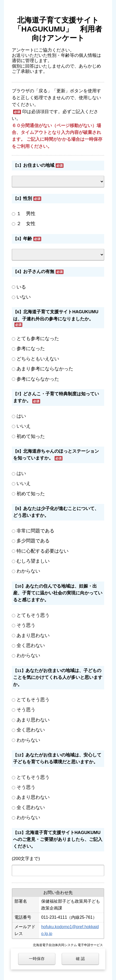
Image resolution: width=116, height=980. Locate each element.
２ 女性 (26, 224)
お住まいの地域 (39, 165)
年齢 (28, 239)
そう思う (26, 625)
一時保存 (37, 959)
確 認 (80, 959)
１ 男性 (26, 214)
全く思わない (31, 645)
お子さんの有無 (39, 272)
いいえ (24, 426)
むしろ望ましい (33, 561)
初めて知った (31, 436)
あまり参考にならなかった (45, 369)
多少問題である (33, 541)
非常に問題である (35, 531)
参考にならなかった (38, 379)
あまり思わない (33, 635)
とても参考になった (38, 339)
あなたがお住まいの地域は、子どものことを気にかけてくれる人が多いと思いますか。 (58, 678)
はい (21, 416)
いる (21, 287)
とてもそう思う (33, 615)
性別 (28, 198)
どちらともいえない (38, 359)
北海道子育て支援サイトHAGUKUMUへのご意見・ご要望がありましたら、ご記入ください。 (58, 840)
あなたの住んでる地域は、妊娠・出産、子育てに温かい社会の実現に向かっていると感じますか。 (58, 593)
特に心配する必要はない (43, 551)
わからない (28, 571)
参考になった (31, 348)
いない (24, 297)
